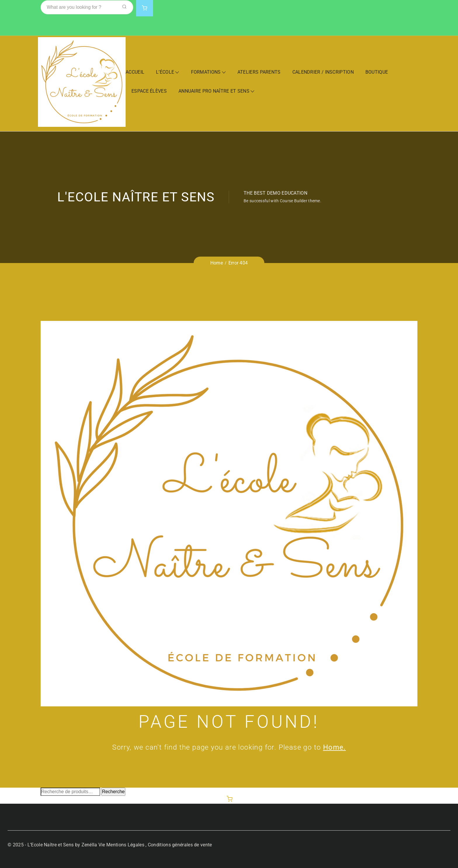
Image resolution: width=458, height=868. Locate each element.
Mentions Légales (125, 845)
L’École (165, 72)
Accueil (135, 72)
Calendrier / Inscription (323, 72)
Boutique (377, 72)
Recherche (113, 792)
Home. (334, 747)
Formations (206, 72)
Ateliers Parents (259, 72)
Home (217, 263)
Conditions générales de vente (180, 845)
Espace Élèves (149, 91)
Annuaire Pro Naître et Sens (214, 91)
